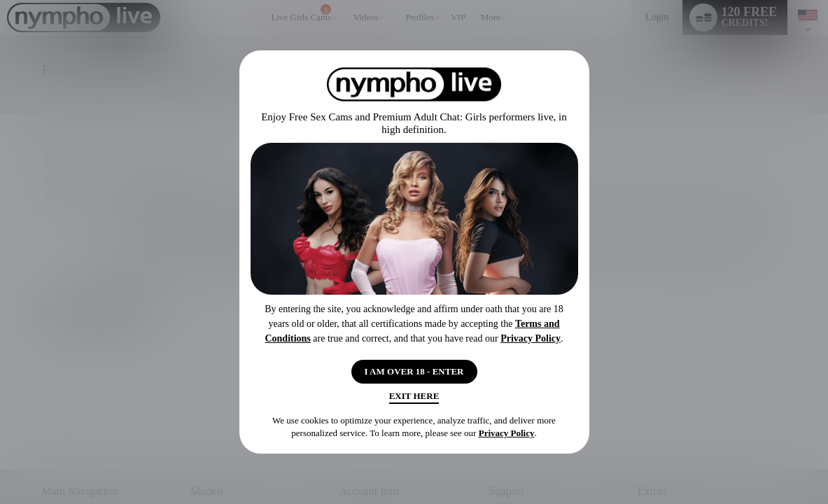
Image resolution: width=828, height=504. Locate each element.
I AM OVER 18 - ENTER (414, 369)
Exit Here (414, 399)
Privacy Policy (531, 334)
